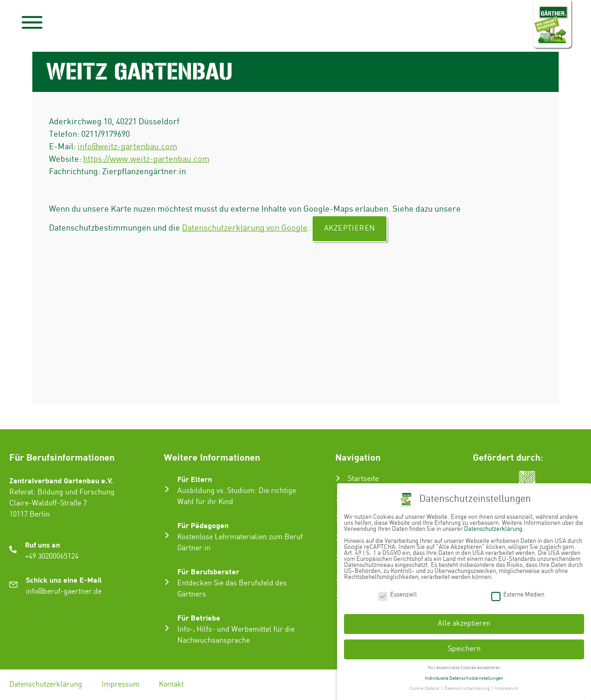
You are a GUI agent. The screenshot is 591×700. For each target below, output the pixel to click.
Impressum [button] (507, 687)
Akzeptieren (350, 228)
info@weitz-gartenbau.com (127, 147)
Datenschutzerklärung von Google (245, 228)
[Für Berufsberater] (167, 582)
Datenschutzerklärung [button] (467, 687)
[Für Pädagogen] (167, 535)
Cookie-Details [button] (425, 687)
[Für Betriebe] (167, 628)
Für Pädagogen (203, 525)
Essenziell (398, 593)
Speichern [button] (464, 648)
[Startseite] (338, 478)
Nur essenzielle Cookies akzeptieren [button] (464, 666)
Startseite (363, 479)
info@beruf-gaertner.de (64, 592)
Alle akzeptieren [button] (464, 622)
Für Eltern (195, 479)
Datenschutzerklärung (46, 685)
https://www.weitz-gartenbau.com (146, 159)
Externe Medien (518, 593)
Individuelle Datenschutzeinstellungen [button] (464, 676)
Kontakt (171, 685)
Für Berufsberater (208, 571)
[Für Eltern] (167, 489)
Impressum (121, 685)
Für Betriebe (199, 618)
